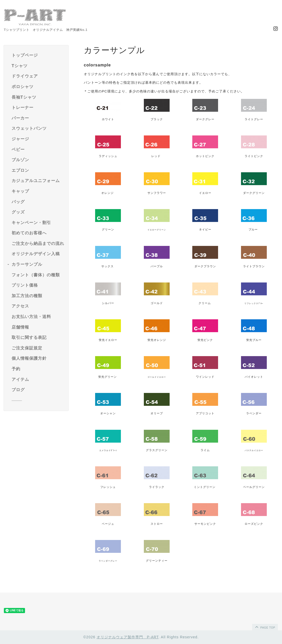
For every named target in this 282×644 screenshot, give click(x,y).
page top (265, 627)
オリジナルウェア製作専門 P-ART (128, 637)
